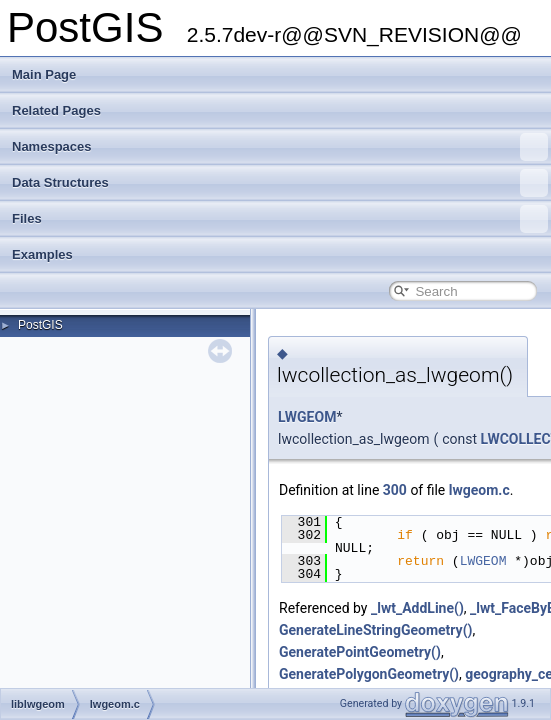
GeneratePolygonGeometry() (369, 674)
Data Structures (280, 183)
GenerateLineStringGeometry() (375, 630)
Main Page (44, 74)
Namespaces (280, 147)
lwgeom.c (479, 490)
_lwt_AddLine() (417, 608)
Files (280, 219)
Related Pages (56, 110)
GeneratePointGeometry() (360, 652)
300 (395, 490)
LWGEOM (307, 417)
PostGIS (40, 325)
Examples (42, 254)
